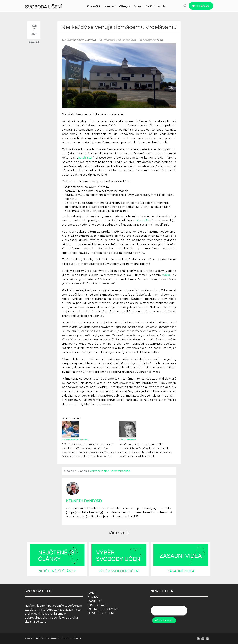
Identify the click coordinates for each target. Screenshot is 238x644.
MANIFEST (95, 601)
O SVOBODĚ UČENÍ (101, 613)
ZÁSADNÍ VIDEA (181, 571)
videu (166, 275)
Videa (138, 6)
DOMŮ (92, 593)
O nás (162, 6)
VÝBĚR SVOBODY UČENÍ (119, 571)
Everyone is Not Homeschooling (109, 471)
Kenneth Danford (84, 40)
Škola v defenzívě (128, 440)
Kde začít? (94, 6)
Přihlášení (201, 6)
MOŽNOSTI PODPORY (103, 609)
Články (125, 6)
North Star (85, 158)
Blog (160, 40)
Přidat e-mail (164, 620)
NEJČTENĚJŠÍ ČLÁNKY (57, 571)
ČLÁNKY (93, 597)
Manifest (110, 6)
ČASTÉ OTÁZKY (98, 605)
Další (150, 6)
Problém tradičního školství (75, 440)
